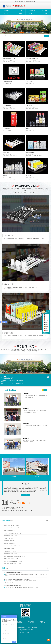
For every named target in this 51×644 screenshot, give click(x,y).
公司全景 (14, 477)
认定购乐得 (26, 438)
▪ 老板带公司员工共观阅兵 (9, 549)
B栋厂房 (37, 477)
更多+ (47, 521)
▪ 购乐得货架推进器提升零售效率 (11, 554)
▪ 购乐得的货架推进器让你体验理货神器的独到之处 (14, 556)
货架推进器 (6, 11)
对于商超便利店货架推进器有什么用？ (14, 573)
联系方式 (45, 14)
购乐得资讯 (19, 14)
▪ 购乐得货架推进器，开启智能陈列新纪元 (12, 528)
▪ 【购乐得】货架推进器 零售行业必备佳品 (13, 533)
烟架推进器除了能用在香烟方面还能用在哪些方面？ (18, 579)
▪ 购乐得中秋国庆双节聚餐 (9, 543)
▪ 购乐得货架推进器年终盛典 (10, 531)
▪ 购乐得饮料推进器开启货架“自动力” (11, 525)
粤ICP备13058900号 (35, 627)
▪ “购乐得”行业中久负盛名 (9, 538)
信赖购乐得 (26, 423)
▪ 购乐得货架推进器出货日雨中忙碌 (11, 559)
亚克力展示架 (32, 11)
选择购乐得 (26, 394)
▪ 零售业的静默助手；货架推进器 (11, 551)
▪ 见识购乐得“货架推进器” (9, 541)
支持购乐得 (26, 409)
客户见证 (6, 14)
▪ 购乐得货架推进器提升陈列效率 (11, 536)
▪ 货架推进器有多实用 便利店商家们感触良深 (13, 561)
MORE (25, 495)
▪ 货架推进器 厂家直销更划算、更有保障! (12, 563)
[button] (22, 32)
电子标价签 (19, 11)
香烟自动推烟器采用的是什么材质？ (14, 586)
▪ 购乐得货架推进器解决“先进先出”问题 (12, 546)
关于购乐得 (32, 14)
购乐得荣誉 (45, 11)
